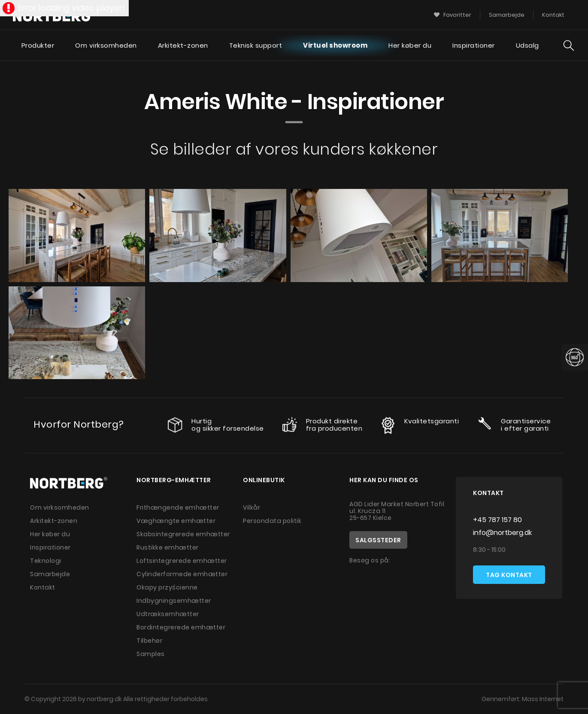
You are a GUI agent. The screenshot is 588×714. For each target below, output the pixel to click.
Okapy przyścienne (167, 587)
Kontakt (43, 587)
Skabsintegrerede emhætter (183, 534)
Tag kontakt (509, 575)
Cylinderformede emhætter (182, 574)
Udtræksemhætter (168, 614)
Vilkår (252, 507)
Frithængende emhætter (178, 507)
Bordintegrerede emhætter (181, 627)
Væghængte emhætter (176, 521)
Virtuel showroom (335, 45)
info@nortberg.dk (502, 533)
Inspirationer (474, 45)
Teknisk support (256, 45)
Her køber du (410, 45)
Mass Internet (543, 699)
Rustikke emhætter (168, 547)
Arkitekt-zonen (183, 45)
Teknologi (46, 561)
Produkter (38, 45)
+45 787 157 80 (497, 520)
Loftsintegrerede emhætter (182, 561)
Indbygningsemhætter (174, 601)
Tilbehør (149, 641)
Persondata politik (272, 521)
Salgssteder (378, 540)
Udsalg (527, 45)
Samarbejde (50, 574)
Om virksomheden (106, 45)
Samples (151, 654)
